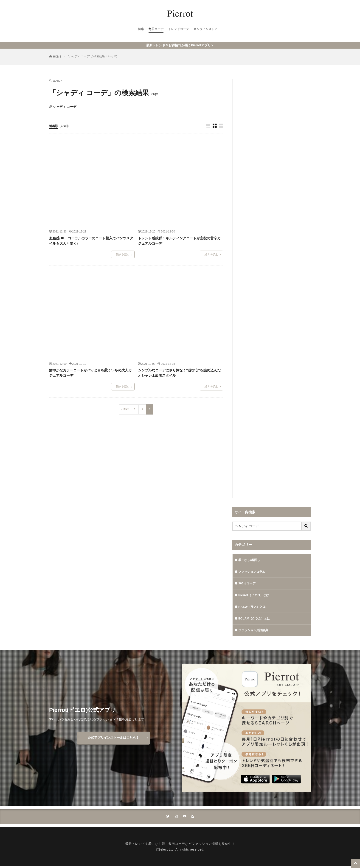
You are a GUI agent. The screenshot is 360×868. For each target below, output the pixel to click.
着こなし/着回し (250, 560)
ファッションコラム (253, 572)
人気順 (66, 126)
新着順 (54, 126)
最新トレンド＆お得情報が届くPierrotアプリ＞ (180, 45)
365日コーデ (247, 584)
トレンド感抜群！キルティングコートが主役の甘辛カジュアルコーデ (179, 241)
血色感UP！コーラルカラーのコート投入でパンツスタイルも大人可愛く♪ (91, 241)
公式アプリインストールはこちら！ (113, 739)
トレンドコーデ (178, 30)
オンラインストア (207, 30)
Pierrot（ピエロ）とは (255, 596)
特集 (139, 30)
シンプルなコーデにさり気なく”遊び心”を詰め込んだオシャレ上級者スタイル (179, 373)
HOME (57, 57)
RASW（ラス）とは (253, 608)
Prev (126, 410)
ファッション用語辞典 (254, 632)
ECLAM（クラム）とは (255, 620)
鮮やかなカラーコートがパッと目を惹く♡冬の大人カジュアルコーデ (90, 373)
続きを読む (123, 255)
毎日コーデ (155, 30)
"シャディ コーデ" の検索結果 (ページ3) (93, 56)
